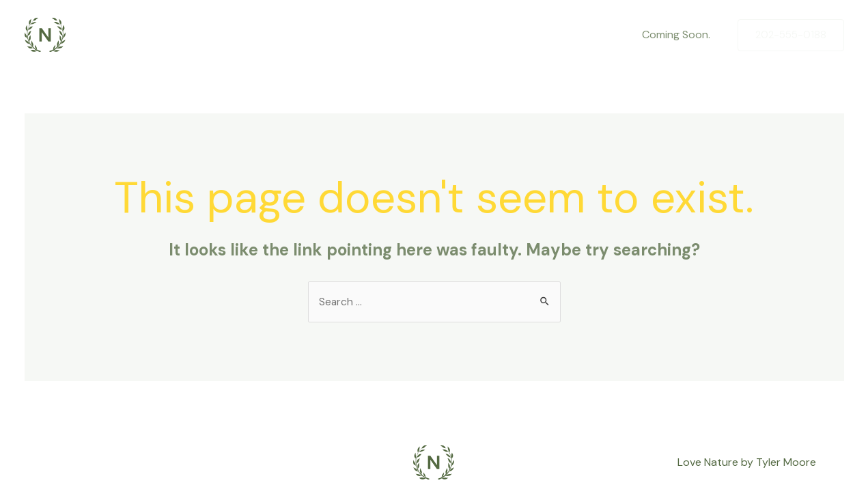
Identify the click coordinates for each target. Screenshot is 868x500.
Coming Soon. (679, 34)
